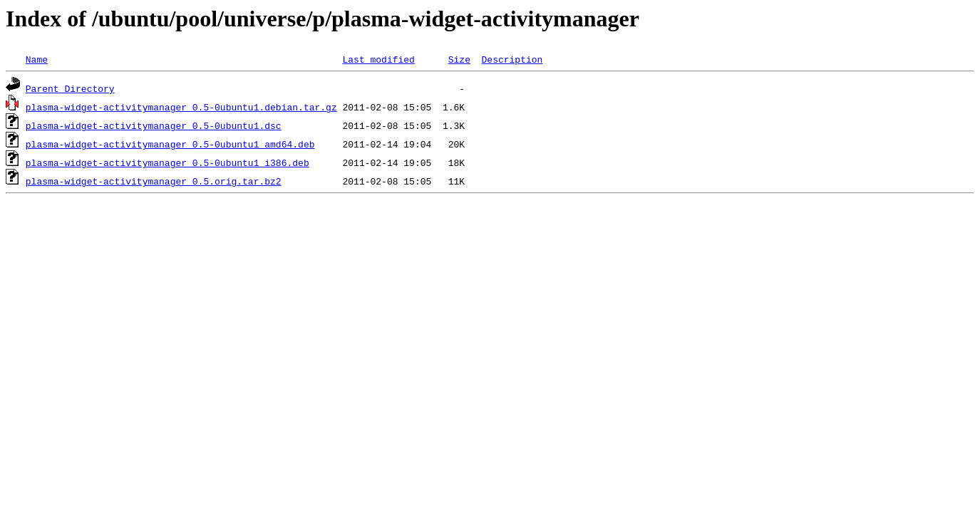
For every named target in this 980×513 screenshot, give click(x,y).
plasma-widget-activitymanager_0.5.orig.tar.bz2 (154, 181)
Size (459, 59)
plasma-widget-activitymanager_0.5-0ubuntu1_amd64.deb (170, 144)
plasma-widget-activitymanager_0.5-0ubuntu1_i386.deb (167, 162)
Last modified (378, 59)
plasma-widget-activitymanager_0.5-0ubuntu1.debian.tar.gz (181, 107)
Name (37, 59)
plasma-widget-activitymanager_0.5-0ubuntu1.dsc (154, 125)
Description (512, 59)
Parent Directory (70, 88)
